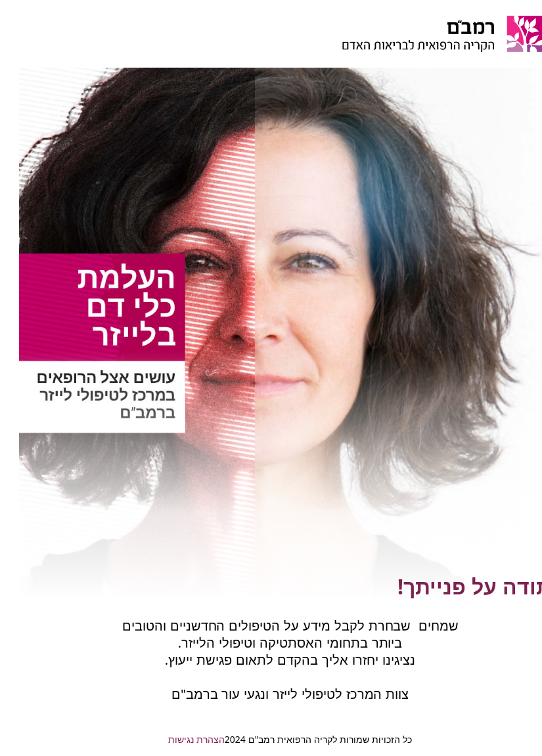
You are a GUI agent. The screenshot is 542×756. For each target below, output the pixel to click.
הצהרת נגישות (177, 739)
